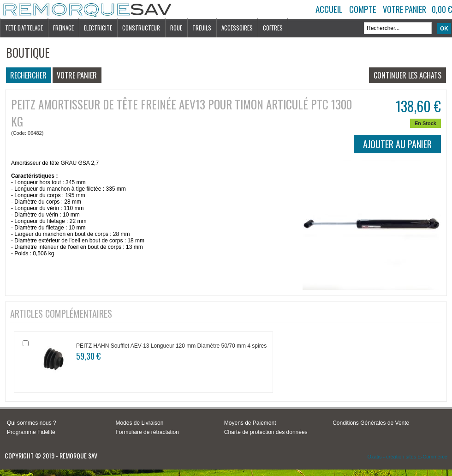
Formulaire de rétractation (147, 432)
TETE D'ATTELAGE (24, 28)
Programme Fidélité (31, 432)
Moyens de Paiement (250, 423)
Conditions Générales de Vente (371, 423)
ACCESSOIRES (237, 28)
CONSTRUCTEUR (141, 28)
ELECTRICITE (98, 28)
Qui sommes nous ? (32, 423)
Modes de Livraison (139, 423)
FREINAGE (63, 28)
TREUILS (202, 28)
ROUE (176, 28)
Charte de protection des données (266, 432)
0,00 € (442, 9)
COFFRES (273, 28)
